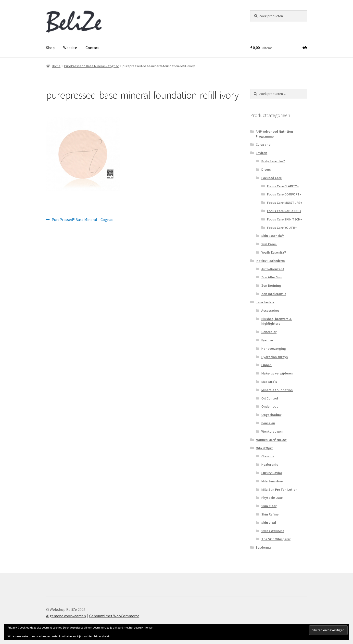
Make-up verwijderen (277, 373)
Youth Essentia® (274, 252)
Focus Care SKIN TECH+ (285, 219)
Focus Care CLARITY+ (283, 186)
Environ (261, 153)
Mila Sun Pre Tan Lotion (279, 489)
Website (70, 48)
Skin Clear (269, 506)
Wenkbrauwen (272, 431)
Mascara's (269, 382)
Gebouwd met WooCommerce (114, 616)
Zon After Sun (271, 277)
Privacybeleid (102, 636)
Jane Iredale (265, 302)
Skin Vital (269, 523)
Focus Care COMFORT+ (284, 194)
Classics (268, 456)
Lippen (266, 365)
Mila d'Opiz (264, 448)
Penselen (268, 423)
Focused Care (271, 178)
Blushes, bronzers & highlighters (277, 321)
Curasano (263, 144)
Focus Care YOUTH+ (282, 228)
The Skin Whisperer (276, 539)
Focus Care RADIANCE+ (284, 211)
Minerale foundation (277, 390)
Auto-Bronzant (273, 269)
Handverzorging (274, 348)
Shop (50, 48)
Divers (266, 169)
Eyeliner (267, 340)
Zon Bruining (271, 285)
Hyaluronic (270, 464)
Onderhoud (270, 406)
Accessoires (270, 310)
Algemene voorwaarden (66, 616)
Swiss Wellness (273, 531)
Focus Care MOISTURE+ (285, 203)
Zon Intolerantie (274, 294)
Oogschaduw (271, 415)
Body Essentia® (273, 161)
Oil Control (270, 398)
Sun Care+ (269, 244)
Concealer (269, 332)
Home (56, 66)
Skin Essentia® (273, 236)
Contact (92, 48)
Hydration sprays (275, 357)
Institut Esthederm (270, 261)
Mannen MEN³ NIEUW (271, 440)
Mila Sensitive (272, 481)
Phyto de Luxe (272, 498)
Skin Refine (270, 514)
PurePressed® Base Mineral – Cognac (92, 66)
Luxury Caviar (272, 473)
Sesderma (263, 547)
